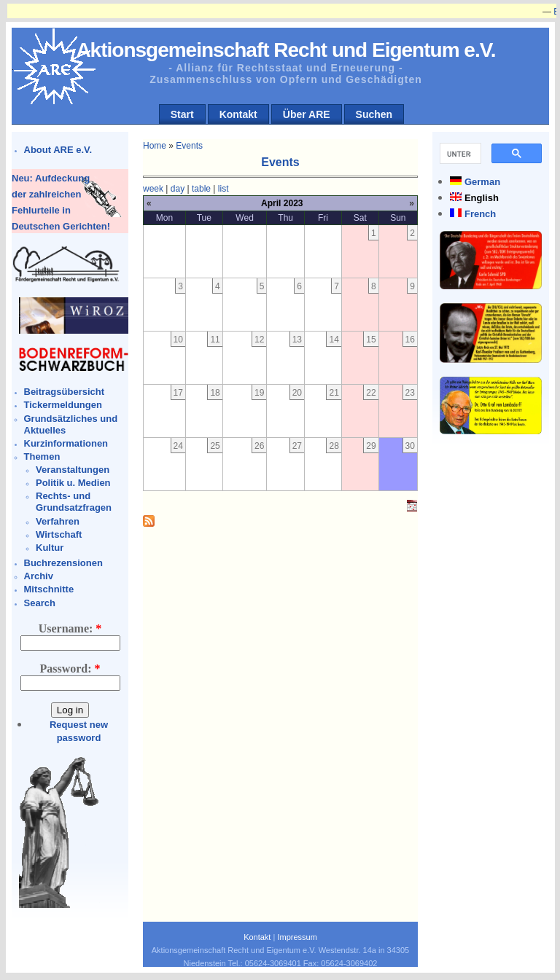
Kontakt (238, 114)
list (223, 189)
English (482, 198)
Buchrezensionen (63, 563)
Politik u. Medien (73, 483)
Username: (70, 628)
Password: (70, 669)
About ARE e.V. (58, 150)
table (201, 189)
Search (40, 603)
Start (182, 114)
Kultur (50, 548)
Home (155, 146)
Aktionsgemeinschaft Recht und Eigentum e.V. (285, 50)
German (482, 182)
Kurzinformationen (66, 443)
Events (189, 146)
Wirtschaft (59, 534)
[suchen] (459, 154)
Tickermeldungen (63, 405)
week (153, 189)
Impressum (297, 937)
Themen (42, 456)
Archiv (39, 576)
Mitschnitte (49, 589)
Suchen (374, 114)
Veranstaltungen (73, 470)
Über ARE (307, 114)
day (178, 189)
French (480, 214)
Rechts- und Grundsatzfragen (74, 502)
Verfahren (58, 521)
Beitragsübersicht (65, 392)
